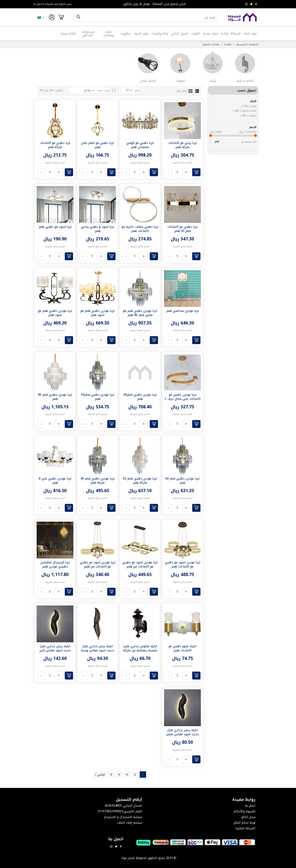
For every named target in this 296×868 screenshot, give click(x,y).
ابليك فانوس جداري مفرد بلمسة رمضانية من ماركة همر (140, 650)
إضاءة (227, 44)
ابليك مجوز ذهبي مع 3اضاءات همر (182, 648)
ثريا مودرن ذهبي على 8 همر (55, 481)
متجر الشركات (51, 4)
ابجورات (249, 115)
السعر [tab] (253, 127)
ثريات (249, 106)
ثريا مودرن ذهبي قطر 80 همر (55, 397)
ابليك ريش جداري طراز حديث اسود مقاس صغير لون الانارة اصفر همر (183, 734)
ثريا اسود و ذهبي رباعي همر (98, 229)
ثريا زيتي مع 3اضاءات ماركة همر (183, 145)
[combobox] (148, 18)
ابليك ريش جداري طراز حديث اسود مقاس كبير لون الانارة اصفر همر (55, 650)
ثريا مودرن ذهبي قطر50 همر (98, 397)
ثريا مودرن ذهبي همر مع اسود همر (98, 313)
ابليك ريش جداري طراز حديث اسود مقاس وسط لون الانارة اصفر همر (98, 650)
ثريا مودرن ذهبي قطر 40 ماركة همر (98, 481)
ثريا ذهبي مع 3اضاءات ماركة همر (55, 145)
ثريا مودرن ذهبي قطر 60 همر (182, 481)
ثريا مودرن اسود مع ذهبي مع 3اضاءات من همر (140, 564)
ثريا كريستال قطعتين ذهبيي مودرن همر (55, 564)
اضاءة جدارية (245, 111)
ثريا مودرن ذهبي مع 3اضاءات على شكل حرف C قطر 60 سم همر (183, 399)
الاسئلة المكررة (245, 828)
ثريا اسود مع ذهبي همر (55, 227)
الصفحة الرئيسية (247, 44)
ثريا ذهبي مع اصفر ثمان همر (98, 145)
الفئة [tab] (253, 101)
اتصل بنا (38, 4)
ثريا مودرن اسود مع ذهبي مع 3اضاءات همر (183, 564)
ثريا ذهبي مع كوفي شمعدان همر (140, 145)
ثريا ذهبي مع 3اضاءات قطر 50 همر (182, 229)
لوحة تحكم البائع (245, 823)
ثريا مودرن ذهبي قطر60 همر (140, 397)
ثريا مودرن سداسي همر (182, 311)
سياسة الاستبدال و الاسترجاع (123, 817)
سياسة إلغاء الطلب (130, 823)
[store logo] (242, 17)
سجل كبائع (66, 4)
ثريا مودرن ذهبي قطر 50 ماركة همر (140, 481)
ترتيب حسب (103, 90)
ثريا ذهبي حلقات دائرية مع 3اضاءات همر (140, 229)
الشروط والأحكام (245, 811)
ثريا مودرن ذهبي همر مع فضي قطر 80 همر (140, 313)
